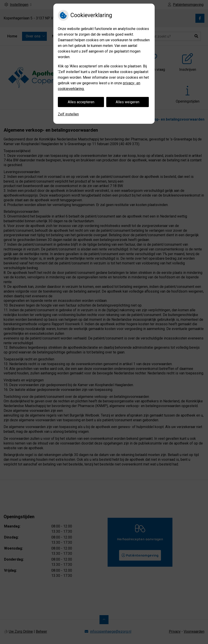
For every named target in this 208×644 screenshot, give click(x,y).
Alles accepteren (81, 102)
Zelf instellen (68, 114)
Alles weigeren (128, 102)
